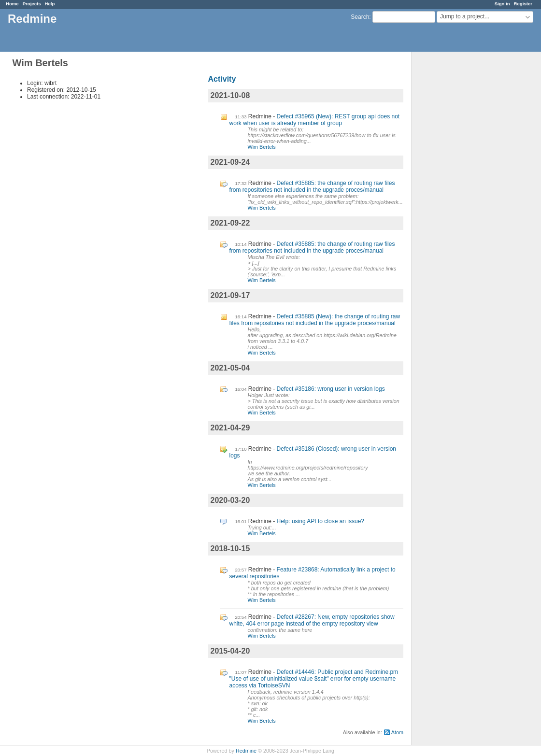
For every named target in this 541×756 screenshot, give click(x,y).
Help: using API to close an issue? (320, 521)
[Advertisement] (460, 203)
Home (12, 4)
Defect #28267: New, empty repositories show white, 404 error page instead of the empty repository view (312, 620)
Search (360, 17)
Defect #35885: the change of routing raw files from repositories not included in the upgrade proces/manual (312, 186)
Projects (32, 4)
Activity (222, 79)
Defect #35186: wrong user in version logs (331, 389)
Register (523, 4)
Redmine (246, 751)
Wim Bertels (262, 147)
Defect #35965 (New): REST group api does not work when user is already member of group (315, 120)
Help (50, 4)
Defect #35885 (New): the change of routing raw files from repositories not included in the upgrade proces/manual (315, 320)
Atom (397, 732)
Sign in (502, 4)
